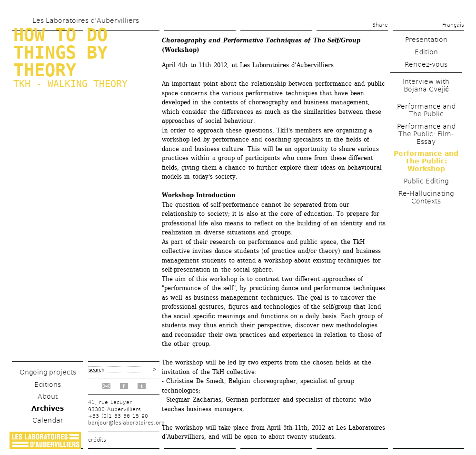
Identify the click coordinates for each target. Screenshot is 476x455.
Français (453, 25)
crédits (97, 440)
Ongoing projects (48, 372)
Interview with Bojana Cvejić (426, 85)
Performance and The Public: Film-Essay (426, 134)
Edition (426, 52)
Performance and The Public (426, 110)
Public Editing (426, 181)
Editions (48, 384)
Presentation (426, 40)
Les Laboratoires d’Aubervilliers (86, 20)
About (48, 396)
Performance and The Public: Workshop (426, 161)
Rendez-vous (426, 64)
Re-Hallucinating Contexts (426, 197)
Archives (48, 408)
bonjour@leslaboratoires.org (126, 423)
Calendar (48, 420)
